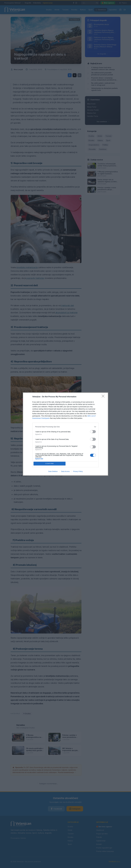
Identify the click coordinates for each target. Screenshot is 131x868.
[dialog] (65, 434)
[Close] (104, 397)
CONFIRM (50, 464)
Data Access (65, 471)
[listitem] (65, 427)
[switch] (93, 432)
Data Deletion (53, 471)
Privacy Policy (78, 471)
